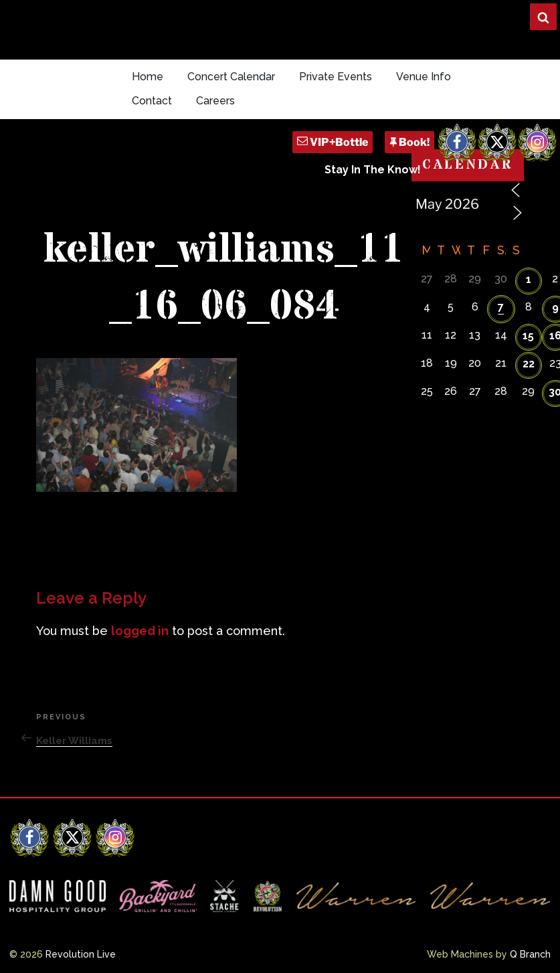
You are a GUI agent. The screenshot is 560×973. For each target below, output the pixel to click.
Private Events (336, 77)
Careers (215, 101)
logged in (140, 631)
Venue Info (424, 77)
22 (529, 364)
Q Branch (530, 954)
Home (148, 77)
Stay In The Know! (373, 170)
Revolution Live (81, 954)
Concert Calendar (231, 77)
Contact (152, 101)
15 (528, 336)
